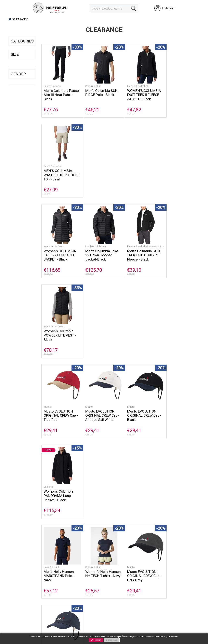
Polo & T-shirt (91, 84)
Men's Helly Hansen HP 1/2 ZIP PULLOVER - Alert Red (140, 491)
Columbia (89, 479)
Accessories (50, 575)
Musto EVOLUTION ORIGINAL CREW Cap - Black (140, 252)
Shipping (113, 557)
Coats (47, 479)
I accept (96, 640)
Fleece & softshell (133, 84)
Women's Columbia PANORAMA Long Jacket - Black (177, 252)
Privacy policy (83, 566)
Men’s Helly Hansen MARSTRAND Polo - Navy (59, 329)
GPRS (78, 571)
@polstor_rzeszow (21, 587)
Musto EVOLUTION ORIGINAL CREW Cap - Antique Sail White (100, 252)
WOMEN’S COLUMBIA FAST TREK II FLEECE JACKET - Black (140, 93)
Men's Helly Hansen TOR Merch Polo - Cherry (59, 407)
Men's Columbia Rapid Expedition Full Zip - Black (140, 411)
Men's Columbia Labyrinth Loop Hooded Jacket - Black (175, 410)
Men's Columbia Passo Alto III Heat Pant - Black (58, 93)
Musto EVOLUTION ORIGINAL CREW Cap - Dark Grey (140, 329)
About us (80, 553)
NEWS (45, 580)
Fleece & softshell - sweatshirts (134, 163)
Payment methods (119, 562)
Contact (79, 562)
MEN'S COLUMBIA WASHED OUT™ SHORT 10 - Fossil (176, 93)
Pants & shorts (52, 84)
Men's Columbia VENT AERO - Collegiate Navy (100, 488)
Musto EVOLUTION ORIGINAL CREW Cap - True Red (61, 252)
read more (112, 640)
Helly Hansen (50, 562)
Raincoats (168, 479)
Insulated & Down (54, 162)
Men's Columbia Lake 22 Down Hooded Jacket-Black (100, 171)
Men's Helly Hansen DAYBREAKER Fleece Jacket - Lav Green (99, 411)
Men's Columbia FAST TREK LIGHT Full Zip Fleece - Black (140, 174)
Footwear (48, 571)
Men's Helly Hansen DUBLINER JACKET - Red (178, 488)
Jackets (167, 243)
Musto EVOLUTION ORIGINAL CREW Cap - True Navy (179, 329)
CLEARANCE (50, 584)
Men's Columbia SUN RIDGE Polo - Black (99, 91)
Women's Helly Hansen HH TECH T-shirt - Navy (98, 329)
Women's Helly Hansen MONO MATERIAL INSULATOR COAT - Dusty (59, 493)
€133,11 (170, 503)
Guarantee (114, 571)
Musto (47, 243)
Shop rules (114, 553)
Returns (112, 566)
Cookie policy (83, 557)
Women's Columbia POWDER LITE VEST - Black (178, 171)
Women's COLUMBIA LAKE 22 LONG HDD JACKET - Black (60, 171)
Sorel (45, 557)
